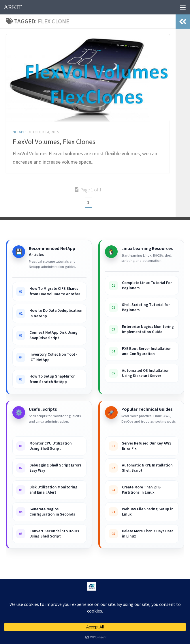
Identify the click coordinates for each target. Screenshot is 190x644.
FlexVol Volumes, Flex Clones (54, 142)
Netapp (19, 132)
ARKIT (13, 7)
